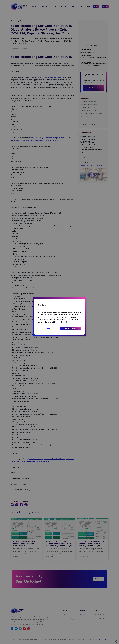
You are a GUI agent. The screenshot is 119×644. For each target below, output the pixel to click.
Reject (48, 329)
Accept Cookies (70, 329)
